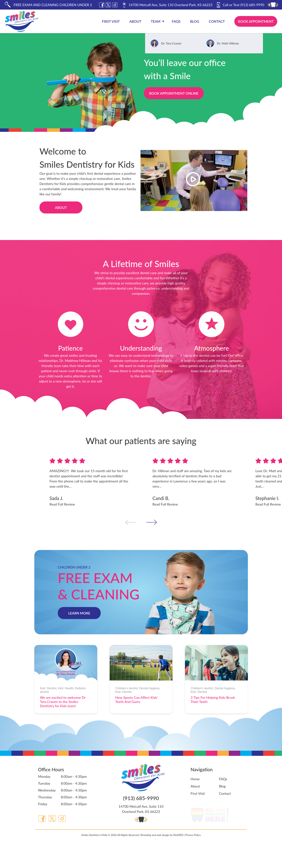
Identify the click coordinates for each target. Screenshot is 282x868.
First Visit (111, 21)
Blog (195, 21)
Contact (217, 21)
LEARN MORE (79, 613)
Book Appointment (256, 21)
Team (156, 21)
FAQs (176, 21)
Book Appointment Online (174, 93)
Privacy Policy (193, 858)
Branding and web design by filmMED (162, 858)
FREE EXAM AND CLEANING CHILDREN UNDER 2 (53, 5)
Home (195, 779)
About (135, 21)
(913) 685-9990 (240, 5)
